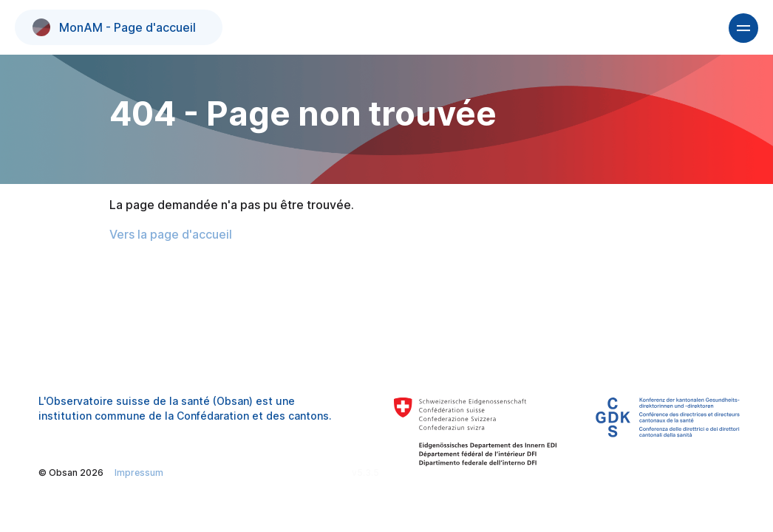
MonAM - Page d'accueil (114, 27)
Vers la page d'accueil (171, 234)
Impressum (139, 473)
